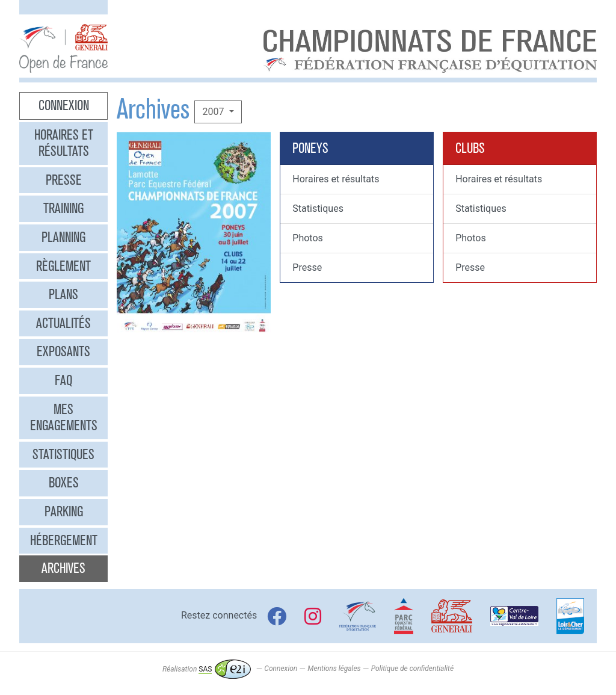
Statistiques (63, 454)
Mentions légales (334, 669)
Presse (64, 180)
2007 (214, 112)
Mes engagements (64, 418)
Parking (64, 511)
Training (63, 208)
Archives (63, 568)
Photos (308, 238)
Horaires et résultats (64, 143)
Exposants (63, 351)
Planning (63, 237)
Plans (63, 294)
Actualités (63, 323)
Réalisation (207, 669)
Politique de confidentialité (412, 669)
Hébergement (64, 540)
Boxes (64, 483)
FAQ (63, 380)
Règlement (63, 266)
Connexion (64, 105)
